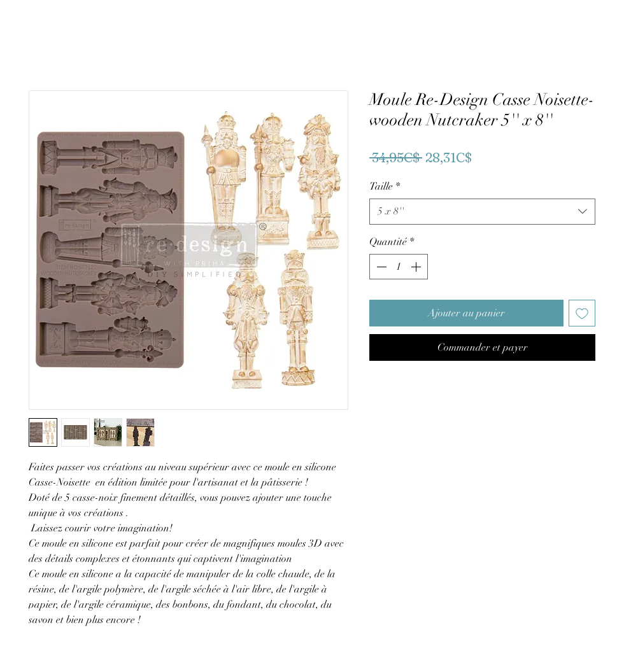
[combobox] (482, 211)
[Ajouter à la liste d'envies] (582, 313)
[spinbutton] (399, 267)
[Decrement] (380, 267)
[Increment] (417, 267)
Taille (385, 186)
